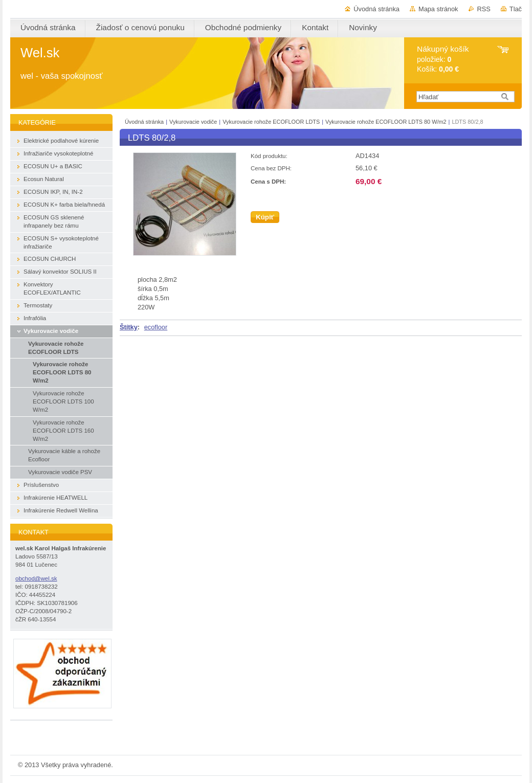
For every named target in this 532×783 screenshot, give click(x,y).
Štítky (129, 327)
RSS (484, 9)
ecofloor (156, 327)
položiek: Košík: (443, 59)
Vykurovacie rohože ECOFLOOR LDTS (271, 122)
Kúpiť (265, 217)
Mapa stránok (438, 9)
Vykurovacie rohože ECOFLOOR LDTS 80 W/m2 (386, 122)
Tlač (516, 9)
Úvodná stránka (376, 9)
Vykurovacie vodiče (193, 122)
